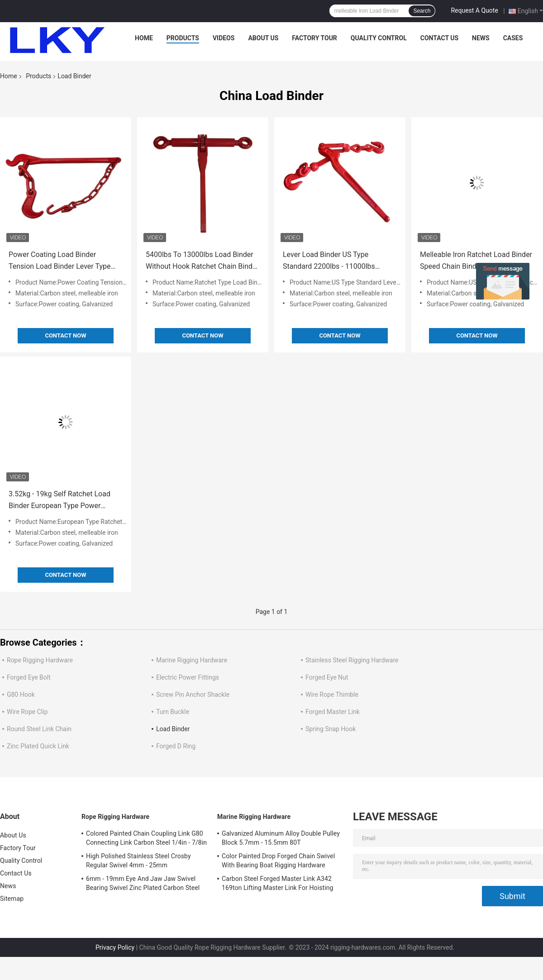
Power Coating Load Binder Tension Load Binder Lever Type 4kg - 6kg (60, 261)
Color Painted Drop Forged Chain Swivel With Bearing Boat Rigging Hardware (278, 861)
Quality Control (379, 38)
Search (422, 11)
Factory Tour (314, 38)
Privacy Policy (115, 947)
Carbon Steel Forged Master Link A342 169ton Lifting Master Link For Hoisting (278, 883)
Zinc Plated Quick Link (38, 746)
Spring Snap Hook (331, 729)
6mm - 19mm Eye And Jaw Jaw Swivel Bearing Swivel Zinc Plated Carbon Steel (143, 883)
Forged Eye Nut (327, 677)
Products (183, 38)
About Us (263, 38)
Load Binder (173, 729)
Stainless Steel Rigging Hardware (352, 660)
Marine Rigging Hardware (192, 660)
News (481, 38)
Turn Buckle (173, 712)
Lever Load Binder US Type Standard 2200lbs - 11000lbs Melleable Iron (329, 261)
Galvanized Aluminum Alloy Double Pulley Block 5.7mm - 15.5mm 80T (281, 838)
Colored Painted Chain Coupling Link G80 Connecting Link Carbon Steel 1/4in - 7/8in (146, 838)
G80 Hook (21, 695)
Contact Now (65, 335)
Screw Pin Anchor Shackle (193, 695)
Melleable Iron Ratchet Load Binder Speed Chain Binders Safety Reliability (476, 261)
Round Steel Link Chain (39, 729)
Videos (224, 38)
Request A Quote (474, 10)
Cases (513, 38)
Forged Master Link (333, 712)
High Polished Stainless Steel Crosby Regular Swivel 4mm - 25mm (138, 861)
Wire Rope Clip (27, 712)
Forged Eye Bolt (29, 677)
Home (144, 38)
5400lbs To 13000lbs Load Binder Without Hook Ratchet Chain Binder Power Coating (202, 261)
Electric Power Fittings (188, 677)
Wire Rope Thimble (332, 695)
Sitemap (12, 899)
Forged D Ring (176, 746)
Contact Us (439, 38)
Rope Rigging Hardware (40, 660)
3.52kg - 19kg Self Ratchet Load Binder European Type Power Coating (60, 501)
